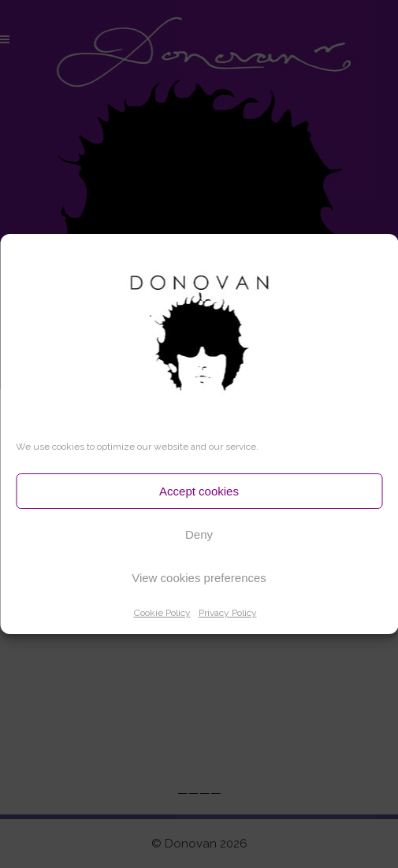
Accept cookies (199, 491)
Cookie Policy (162, 613)
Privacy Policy (228, 613)
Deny (199, 534)
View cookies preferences (199, 578)
